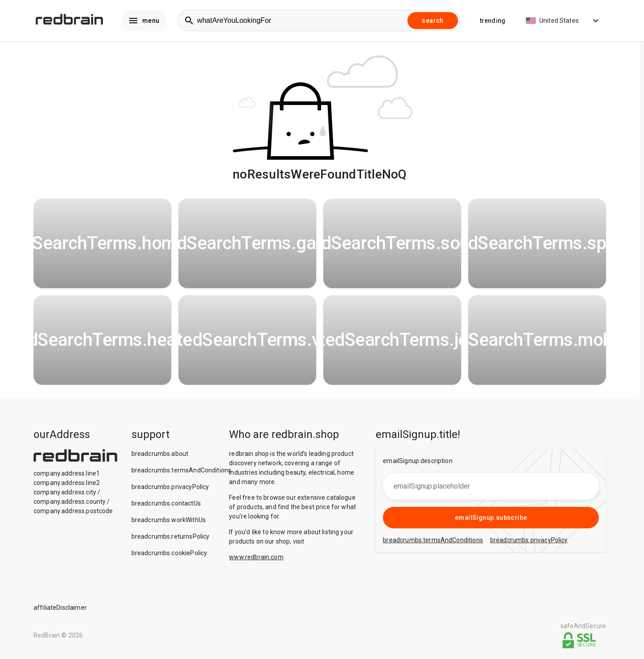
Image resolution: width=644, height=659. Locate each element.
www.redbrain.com (256, 557)
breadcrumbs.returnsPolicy (171, 536)
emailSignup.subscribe (491, 518)
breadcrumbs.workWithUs (169, 520)
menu (144, 21)
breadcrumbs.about (160, 454)
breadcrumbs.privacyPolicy (170, 487)
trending (493, 21)
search (432, 21)
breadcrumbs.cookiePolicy (169, 553)
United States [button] (563, 21)
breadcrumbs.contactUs (166, 503)
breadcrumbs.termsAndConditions (182, 470)
